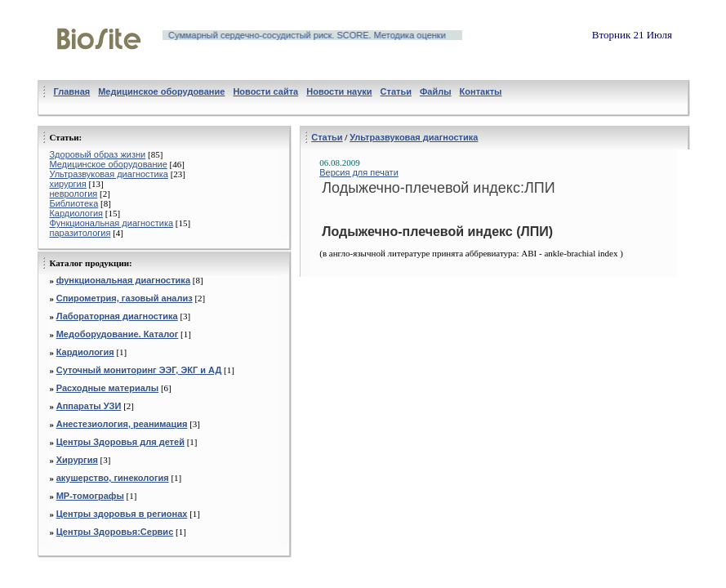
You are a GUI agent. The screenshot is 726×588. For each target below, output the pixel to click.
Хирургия (77, 460)
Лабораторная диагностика (117, 316)
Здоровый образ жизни (97, 154)
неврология (73, 194)
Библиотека (73, 203)
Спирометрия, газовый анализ (125, 298)
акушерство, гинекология (113, 478)
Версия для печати (359, 172)
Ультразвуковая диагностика (108, 174)
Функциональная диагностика (111, 223)
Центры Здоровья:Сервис (115, 532)
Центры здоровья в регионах (122, 514)
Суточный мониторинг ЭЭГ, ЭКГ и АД (139, 370)
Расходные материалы (108, 388)
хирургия (67, 184)
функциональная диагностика (123, 280)
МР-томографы (90, 496)
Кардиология (76, 213)
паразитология (80, 233)
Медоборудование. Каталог (118, 334)
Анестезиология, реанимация (122, 424)
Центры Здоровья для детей (120, 442)
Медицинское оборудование (108, 164)
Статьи (327, 137)
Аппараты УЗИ (89, 406)
